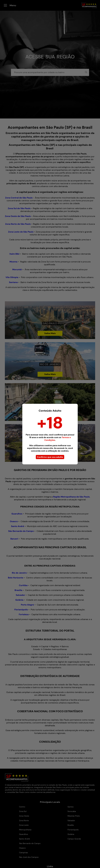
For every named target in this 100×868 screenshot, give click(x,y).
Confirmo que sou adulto (50, 457)
